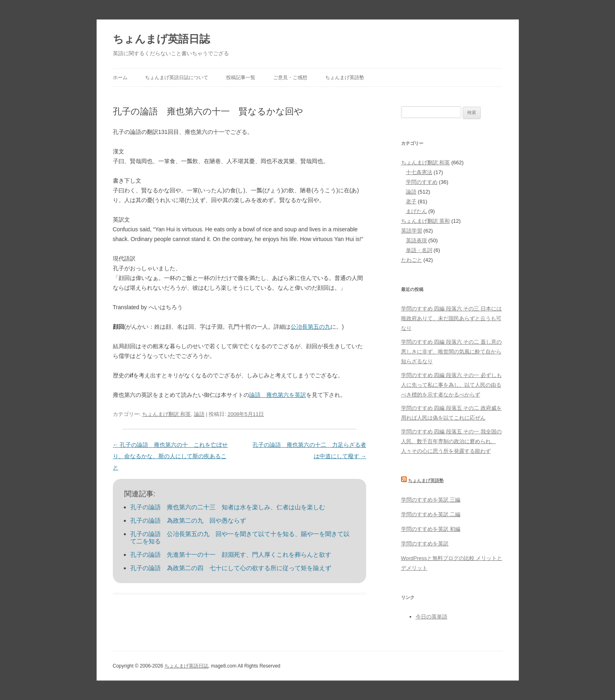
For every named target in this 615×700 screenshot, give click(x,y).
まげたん (416, 211)
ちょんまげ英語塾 (345, 78)
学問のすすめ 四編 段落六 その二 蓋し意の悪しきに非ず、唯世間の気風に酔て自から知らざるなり (451, 352)
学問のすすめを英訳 (425, 544)
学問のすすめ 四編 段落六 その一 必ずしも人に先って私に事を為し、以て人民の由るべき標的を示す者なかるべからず (451, 385)
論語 (199, 414)
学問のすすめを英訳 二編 (431, 514)
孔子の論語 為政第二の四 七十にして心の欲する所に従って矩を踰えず (231, 568)
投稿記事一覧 (241, 78)
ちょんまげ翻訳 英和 (426, 221)
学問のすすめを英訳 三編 (431, 500)
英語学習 (412, 231)
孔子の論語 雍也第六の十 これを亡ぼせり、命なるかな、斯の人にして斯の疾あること (170, 456)
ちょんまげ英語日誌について (177, 78)
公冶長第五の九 (311, 327)
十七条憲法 (419, 172)
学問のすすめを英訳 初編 (431, 529)
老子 (411, 201)
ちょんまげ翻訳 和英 (167, 414)
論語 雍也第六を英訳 (278, 395)
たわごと (412, 260)
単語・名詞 (419, 250)
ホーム (120, 78)
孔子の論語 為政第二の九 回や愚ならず (188, 520)
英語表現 (416, 240)
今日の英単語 (432, 617)
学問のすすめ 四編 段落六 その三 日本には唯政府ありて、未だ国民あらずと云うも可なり (451, 318)
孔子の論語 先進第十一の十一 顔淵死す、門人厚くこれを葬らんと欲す (231, 555)
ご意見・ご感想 (290, 78)
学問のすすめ (422, 182)
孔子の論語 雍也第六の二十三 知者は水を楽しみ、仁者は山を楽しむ (228, 507)
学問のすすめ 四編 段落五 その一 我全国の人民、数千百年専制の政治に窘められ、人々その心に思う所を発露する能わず (451, 441)
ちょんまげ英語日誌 (161, 39)
